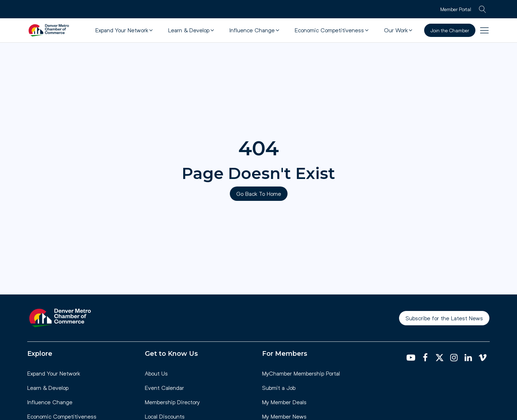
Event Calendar (164, 388)
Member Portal (456, 9)
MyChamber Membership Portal (301, 373)
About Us (156, 373)
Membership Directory (172, 402)
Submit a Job (279, 388)
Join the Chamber (450, 30)
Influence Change (50, 402)
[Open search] (483, 9)
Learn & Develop (48, 388)
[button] (125, 30)
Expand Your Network (54, 373)
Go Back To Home (259, 194)
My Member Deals (284, 402)
